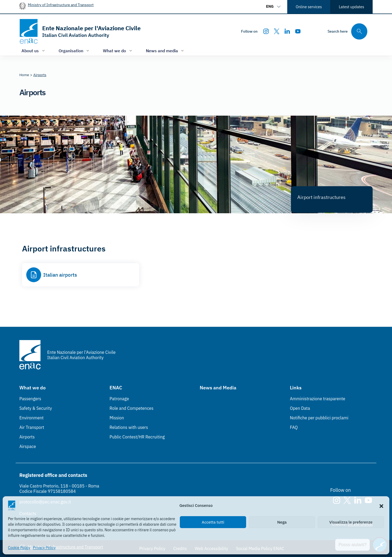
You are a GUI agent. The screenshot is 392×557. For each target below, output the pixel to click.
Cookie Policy (19, 548)
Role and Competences (131, 408)
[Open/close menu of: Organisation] (75, 51)
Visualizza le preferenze (351, 522)
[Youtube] (298, 31)
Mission (117, 418)
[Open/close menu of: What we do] (118, 51)
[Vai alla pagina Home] (24, 75)
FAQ (294, 427)
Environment (31, 418)
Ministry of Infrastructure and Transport (61, 5)
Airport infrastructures (321, 197)
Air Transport (32, 427)
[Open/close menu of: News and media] (165, 51)
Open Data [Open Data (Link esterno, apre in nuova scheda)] (300, 408)
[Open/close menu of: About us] (34, 51)
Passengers (30, 399)
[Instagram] (266, 31)
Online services (309, 7)
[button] (381, 506)
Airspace (28, 446)
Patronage (119, 399)
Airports (27, 437)
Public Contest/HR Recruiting (137, 437)
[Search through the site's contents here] (347, 31)
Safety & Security (36, 408)
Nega (282, 522)
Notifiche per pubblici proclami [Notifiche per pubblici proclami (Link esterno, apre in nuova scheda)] (319, 418)
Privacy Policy (44, 548)
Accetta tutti (213, 522)
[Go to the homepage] (80, 31)
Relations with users (129, 427)
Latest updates (351, 7)
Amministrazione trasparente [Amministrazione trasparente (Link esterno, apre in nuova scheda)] (318, 399)
